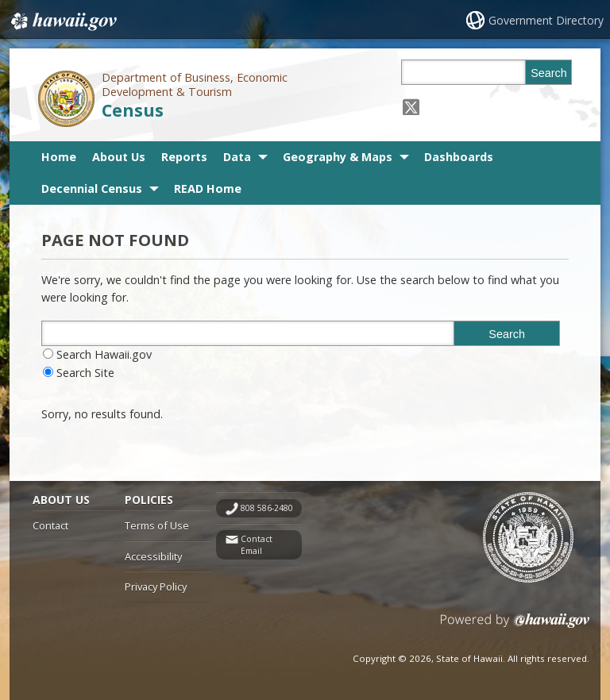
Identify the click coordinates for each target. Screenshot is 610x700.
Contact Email (257, 545)
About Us (119, 157)
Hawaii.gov (62, 21)
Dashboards (459, 157)
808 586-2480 (267, 508)
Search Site (85, 373)
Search (549, 73)
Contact (50, 525)
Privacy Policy (156, 587)
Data (237, 157)
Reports (184, 157)
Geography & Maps (338, 157)
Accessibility (153, 556)
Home (59, 157)
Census (133, 110)
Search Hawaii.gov (104, 354)
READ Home (208, 188)
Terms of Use (157, 525)
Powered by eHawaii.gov (515, 627)
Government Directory (546, 20)
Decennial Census (92, 188)
